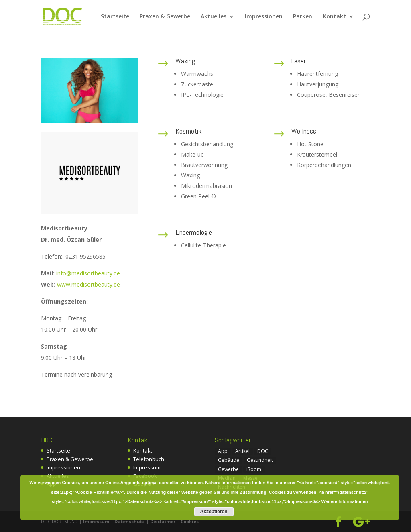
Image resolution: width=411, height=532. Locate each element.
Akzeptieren (214, 512)
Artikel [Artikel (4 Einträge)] (242, 451)
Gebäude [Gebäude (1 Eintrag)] (229, 460)
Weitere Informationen (345, 501)
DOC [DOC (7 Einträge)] (263, 451)
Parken (303, 17)
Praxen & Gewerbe (165, 17)
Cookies (190, 521)
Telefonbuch (149, 459)
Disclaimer (163, 521)
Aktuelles (214, 17)
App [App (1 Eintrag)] (223, 451)
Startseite (115, 17)
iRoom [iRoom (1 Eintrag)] (254, 469)
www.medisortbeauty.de (89, 284)
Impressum (147, 467)
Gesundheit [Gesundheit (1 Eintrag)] (260, 460)
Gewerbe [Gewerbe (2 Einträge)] (228, 469)
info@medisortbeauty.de (88, 273)
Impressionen (264, 17)
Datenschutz (130, 521)
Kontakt (334, 17)
